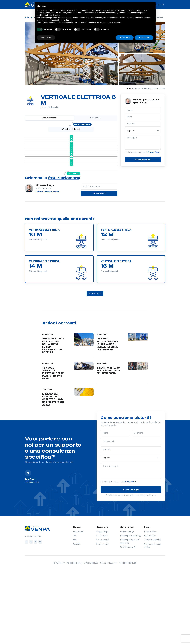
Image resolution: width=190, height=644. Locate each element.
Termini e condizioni (153, 612)
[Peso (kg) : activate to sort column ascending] (101, 135)
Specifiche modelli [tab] (50, 118)
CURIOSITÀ (101, 435)
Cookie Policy (150, 608)
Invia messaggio (143, 159)
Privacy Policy (154, 152)
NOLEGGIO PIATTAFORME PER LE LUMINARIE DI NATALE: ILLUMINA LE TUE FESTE (107, 416)
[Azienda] (131, 521)
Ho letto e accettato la (144, 152)
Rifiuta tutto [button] (125, 38)
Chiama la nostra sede (47, 263)
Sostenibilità (102, 608)
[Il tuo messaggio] (131, 542)
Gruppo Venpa (102, 604)
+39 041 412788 (33, 608)
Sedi (74, 608)
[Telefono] (143, 124)
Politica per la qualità (131, 608)
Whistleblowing (128, 619)
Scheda (56, 142)
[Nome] (143, 110)
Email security (102, 616)
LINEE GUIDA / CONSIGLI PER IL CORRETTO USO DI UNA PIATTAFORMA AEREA (53, 471)
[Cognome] (147, 505)
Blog (74, 612)
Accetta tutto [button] (144, 38)
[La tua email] (131, 513)
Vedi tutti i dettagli (77, 129)
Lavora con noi (103, 612)
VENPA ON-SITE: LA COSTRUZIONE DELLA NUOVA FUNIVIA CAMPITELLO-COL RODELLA (53, 417)
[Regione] (143, 131)
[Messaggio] (143, 142)
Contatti (160, 4)
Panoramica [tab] (95, 118)
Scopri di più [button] (46, 38)
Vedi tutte (95, 365)
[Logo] (37, 600)
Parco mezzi (78, 604)
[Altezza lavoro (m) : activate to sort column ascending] (78, 135)
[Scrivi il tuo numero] (99, 258)
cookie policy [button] (55, 15)
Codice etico (127, 604)
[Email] (143, 117)
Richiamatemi (99, 265)
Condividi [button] (158, 18)
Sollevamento (32, 18)
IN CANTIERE (48, 406)
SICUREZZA (47, 461)
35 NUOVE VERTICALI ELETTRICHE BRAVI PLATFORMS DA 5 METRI (53, 445)
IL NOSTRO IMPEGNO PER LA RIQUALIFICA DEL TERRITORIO (108, 442)
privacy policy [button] (110, 10)
